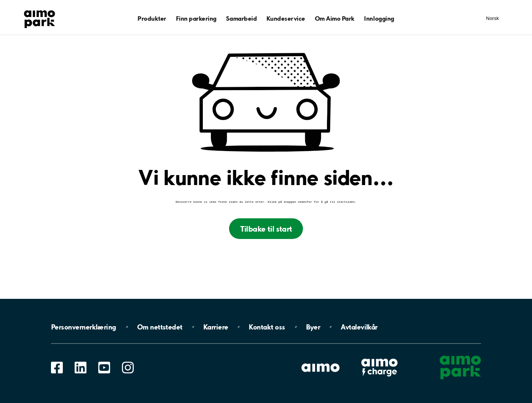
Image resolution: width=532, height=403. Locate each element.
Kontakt (267, 327)
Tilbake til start (266, 229)
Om (160, 327)
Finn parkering (196, 18)
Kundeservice (286, 18)
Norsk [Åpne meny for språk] (493, 18)
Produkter (152, 18)
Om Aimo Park (335, 18)
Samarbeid (241, 18)
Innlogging (379, 18)
